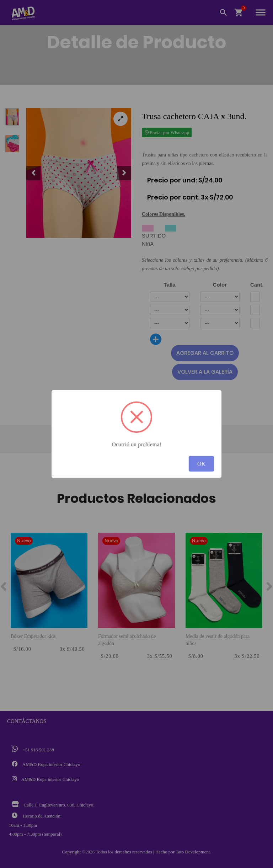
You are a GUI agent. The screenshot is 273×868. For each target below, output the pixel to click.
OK (201, 464)
